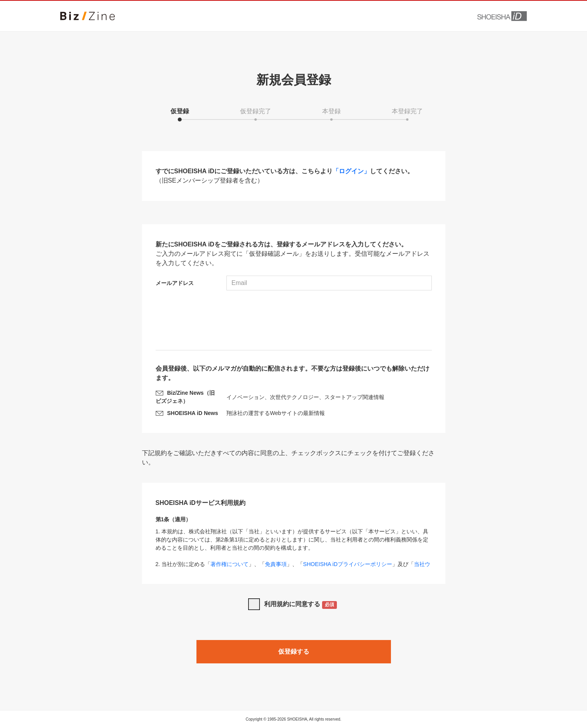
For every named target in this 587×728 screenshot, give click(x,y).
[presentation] (294, 321)
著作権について (230, 564)
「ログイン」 (351, 171)
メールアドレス (175, 283)
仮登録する (294, 652)
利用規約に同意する (301, 605)
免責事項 (276, 564)
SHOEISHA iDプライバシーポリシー (348, 564)
